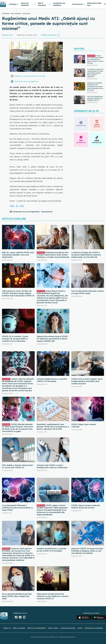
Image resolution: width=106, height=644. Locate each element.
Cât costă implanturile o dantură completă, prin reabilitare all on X (95, 98)
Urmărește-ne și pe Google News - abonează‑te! (32, 212)
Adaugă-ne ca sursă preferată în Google (30, 76)
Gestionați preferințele (68, 628)
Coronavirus (26, 13)
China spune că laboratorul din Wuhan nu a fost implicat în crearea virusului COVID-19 (52, 596)
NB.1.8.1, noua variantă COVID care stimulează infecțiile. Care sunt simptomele (18, 255)
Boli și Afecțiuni (16, 13)
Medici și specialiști (19, 628)
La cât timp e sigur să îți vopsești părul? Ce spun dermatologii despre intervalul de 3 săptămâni (95, 73)
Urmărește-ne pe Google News (26, 81)
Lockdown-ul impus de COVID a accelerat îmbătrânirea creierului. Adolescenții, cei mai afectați (86, 255)
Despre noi (7, 628)
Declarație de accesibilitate (94, 628)
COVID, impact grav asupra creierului (84, 426)
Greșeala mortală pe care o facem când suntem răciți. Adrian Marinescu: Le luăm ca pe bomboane (53, 255)
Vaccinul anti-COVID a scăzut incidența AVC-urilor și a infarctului (52, 466)
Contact (80, 628)
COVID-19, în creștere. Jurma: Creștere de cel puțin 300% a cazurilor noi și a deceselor (15, 339)
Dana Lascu (8, 35)
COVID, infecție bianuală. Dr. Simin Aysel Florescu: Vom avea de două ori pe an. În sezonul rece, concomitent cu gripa (17, 428)
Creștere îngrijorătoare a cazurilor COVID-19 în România (52, 380)
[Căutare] (105, 4)
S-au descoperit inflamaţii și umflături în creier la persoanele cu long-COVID (17, 508)
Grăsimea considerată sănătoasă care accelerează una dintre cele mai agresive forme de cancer (95, 87)
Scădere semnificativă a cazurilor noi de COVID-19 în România (52, 550)
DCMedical (6, 13)
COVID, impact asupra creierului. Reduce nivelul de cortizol (86, 507)
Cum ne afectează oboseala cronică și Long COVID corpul (87, 292)
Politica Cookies (53, 628)
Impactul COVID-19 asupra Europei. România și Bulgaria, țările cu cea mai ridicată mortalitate (87, 551)
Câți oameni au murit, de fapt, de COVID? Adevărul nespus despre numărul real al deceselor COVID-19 (18, 293)
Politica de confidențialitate (36, 628)
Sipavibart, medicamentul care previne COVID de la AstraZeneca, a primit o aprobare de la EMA (53, 427)
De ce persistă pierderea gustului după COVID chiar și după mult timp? (17, 596)
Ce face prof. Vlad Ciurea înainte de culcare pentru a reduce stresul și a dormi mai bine (95, 59)
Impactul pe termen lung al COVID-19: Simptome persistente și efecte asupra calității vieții (52, 339)
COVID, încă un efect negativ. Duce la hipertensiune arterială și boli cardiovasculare (87, 381)
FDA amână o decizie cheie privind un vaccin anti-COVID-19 (17, 466)
